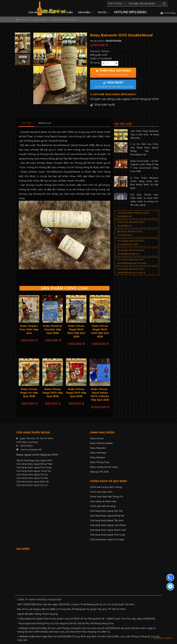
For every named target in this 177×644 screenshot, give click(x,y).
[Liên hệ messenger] (170, 587)
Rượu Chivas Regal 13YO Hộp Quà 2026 (53, 393)
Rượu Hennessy (98, 453)
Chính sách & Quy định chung (106, 487)
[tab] (27, 123)
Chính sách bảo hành (101, 492)
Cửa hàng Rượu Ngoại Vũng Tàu (34, 471)
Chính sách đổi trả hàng (103, 506)
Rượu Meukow (98, 457)
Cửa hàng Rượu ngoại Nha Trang (34, 467)
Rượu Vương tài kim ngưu (104, 467)
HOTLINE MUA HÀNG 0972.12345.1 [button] (113, 94)
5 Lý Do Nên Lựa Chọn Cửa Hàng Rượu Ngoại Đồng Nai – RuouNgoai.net (144, 149)
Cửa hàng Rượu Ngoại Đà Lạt (32, 474)
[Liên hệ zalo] (170, 578)
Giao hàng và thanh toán (103, 501)
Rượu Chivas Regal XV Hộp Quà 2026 (29, 393)
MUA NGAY (114, 84)
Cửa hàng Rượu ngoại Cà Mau (32, 478)
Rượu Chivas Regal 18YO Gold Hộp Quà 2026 (100, 331)
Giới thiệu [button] (67, 12)
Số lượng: (95, 63)
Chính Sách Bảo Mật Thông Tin (107, 497)
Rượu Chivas (97, 438)
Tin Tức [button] (103, 12)
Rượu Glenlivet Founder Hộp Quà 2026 (53, 329)
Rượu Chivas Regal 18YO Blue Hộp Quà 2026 (76, 331)
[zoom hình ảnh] (83, 101)
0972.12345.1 (27, 446)
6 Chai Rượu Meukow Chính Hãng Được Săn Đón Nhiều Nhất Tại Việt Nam (144, 183)
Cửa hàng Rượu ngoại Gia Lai (32, 485)
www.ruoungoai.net (31, 449)
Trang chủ (23, 20)
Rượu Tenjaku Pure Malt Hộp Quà (29, 329)
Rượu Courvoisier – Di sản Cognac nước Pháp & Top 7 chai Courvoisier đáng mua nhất (144, 166)
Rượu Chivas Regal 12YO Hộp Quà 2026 (76, 393)
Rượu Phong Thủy (100, 462)
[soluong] (110, 63)
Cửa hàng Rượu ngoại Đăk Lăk (33, 482)
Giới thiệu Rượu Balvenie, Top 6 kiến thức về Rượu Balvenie (145, 134)
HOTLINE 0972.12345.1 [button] (130, 12)
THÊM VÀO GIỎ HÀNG (113, 72)
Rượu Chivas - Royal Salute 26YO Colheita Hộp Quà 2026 (100, 394)
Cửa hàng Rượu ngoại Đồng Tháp (34, 464)
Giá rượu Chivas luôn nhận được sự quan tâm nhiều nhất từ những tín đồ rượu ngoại (144, 200)
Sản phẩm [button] (85, 12)
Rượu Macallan (98, 448)
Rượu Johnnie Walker (101, 443)
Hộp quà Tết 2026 (99, 472)
